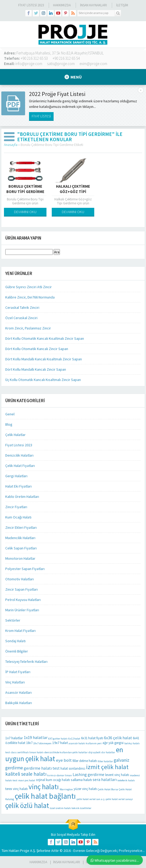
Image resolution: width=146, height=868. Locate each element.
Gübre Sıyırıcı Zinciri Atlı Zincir (29, 287)
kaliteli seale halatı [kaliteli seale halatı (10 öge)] (26, 774)
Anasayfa (11, 145)
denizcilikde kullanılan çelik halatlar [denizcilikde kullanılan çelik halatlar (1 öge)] (66, 752)
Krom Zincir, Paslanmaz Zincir (28, 328)
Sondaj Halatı (15, 641)
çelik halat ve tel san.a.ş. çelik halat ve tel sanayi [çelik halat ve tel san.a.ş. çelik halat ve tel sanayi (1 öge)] (105, 799)
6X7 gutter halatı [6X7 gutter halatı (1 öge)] (58, 739)
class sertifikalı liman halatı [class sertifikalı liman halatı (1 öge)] (27, 752)
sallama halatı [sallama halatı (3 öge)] (81, 780)
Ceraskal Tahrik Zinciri (22, 307)
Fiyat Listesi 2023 (31, 5)
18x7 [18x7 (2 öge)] (29, 743)
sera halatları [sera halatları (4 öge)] (105, 780)
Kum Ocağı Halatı (18, 517)
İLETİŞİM (122, 5)
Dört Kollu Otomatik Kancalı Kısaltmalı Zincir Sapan (45, 338)
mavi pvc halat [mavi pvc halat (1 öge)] (27, 780)
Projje (25, 851)
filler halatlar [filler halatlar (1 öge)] (105, 761)
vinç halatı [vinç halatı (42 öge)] (44, 787)
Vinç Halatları (15, 682)
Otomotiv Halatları (20, 579)
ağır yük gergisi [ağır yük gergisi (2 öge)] (113, 743)
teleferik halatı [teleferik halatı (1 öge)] (126, 780)
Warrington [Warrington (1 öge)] (66, 789)
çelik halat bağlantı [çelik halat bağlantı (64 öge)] (45, 796)
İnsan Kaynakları (93, 5)
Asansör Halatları (18, 692)
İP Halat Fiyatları (18, 672)
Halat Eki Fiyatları (18, 486)
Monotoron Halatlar (20, 558)
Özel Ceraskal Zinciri (21, 318)
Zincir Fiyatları (16, 507)
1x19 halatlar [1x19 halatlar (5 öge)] (36, 738)
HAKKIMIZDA (38, 862)
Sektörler (13, 620)
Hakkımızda (62, 5)
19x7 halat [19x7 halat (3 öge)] (60, 743)
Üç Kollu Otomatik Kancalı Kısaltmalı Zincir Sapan (43, 380)
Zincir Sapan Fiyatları (22, 589)
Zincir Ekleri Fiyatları (21, 527)
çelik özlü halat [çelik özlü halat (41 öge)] (27, 805)
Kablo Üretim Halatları (22, 497)
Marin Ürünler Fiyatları (22, 610)
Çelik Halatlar (15, 435)
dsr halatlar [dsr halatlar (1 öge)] (108, 752)
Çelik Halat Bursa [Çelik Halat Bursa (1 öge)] (108, 789)
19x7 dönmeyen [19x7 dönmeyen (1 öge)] (42, 743)
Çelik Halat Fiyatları (20, 466)
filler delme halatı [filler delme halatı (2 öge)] (85, 761)
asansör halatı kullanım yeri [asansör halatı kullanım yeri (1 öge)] (85, 743)
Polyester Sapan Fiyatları (25, 569)
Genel (10, 414)
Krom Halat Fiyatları (20, 631)
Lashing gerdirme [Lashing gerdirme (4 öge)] (88, 775)
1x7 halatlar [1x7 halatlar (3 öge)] (14, 738)
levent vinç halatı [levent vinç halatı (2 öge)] (117, 775)
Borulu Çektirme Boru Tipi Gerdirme (25, 189)
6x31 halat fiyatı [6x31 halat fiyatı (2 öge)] (92, 738)
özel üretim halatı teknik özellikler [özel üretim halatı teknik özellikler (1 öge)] (71, 808)
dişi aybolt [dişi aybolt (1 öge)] (95, 752)
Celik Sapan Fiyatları (21, 548)
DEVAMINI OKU (25, 212)
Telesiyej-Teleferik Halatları (26, 662)
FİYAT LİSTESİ (41, 116)
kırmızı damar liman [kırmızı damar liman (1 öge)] (60, 775)
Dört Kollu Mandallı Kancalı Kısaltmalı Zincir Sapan (44, 359)
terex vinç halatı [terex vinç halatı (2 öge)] (17, 789)
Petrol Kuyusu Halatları (23, 600)
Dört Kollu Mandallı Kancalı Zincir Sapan (36, 369)
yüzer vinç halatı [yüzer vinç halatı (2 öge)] (85, 789)
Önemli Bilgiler (17, 651)
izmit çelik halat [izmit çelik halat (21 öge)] (107, 767)
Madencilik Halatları (20, 538)
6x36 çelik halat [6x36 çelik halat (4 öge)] (118, 738)
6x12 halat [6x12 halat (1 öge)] (74, 739)
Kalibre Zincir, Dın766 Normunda (30, 297)
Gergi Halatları (16, 476)
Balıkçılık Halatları (19, 703)
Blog (9, 424)
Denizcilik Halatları (19, 455)
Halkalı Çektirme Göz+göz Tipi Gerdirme (73, 192)
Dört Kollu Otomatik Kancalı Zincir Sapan (37, 349)
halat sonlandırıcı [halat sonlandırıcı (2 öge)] (73, 768)
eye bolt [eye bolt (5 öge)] (64, 760)
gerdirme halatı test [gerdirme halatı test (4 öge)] (42, 768)
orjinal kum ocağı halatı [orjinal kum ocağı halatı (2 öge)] (53, 780)
